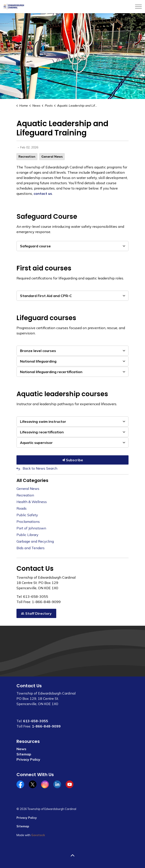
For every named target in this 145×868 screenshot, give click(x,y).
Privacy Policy (28, 759)
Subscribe (72, 460)
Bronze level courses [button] (38, 351)
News (21, 749)
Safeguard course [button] (35, 246)
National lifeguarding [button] (38, 361)
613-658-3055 (36, 721)
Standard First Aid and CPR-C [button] (46, 296)
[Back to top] (72, 855)
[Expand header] (138, 7)
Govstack (38, 835)
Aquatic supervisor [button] (36, 443)
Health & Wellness (32, 502)
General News (52, 157)
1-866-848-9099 (46, 726)
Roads (22, 508)
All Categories (32, 480)
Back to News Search (40, 468)
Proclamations (28, 522)
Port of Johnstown (31, 528)
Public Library (27, 535)
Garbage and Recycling (35, 541)
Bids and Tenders (31, 548)
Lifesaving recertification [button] (42, 432)
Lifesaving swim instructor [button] (43, 421)
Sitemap (24, 754)
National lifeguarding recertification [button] (51, 372)
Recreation (27, 157)
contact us (43, 193)
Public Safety (27, 515)
